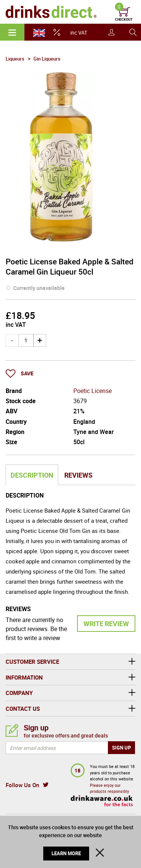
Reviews (78, 475)
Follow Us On (22, 785)
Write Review (106, 624)
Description (32, 475)
